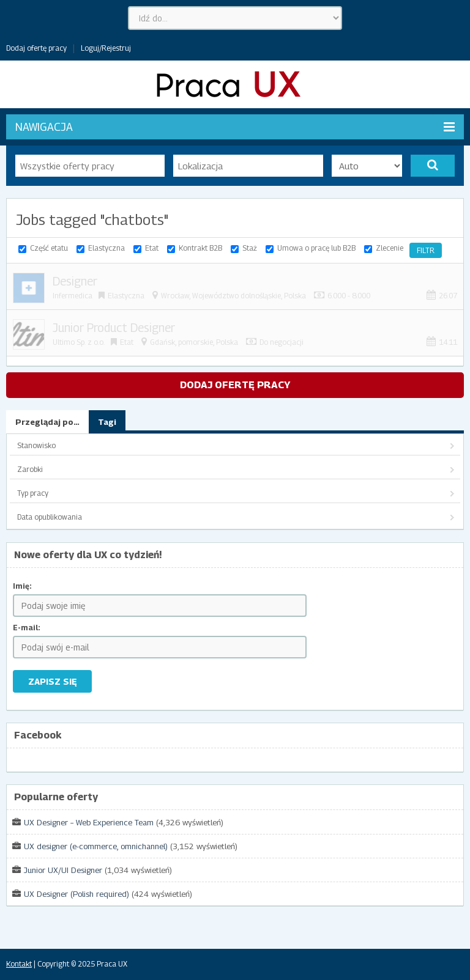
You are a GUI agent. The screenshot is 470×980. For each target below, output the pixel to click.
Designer (75, 281)
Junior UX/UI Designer (63, 870)
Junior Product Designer (114, 328)
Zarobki (30, 469)
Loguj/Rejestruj (106, 48)
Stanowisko (36, 445)
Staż (250, 248)
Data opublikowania (50, 517)
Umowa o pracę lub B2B (316, 248)
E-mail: (27, 628)
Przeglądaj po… (47, 422)
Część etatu (49, 248)
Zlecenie (390, 248)
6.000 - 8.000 (349, 296)
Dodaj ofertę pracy (36, 48)
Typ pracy (33, 493)
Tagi (107, 422)
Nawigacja (235, 127)
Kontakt (19, 964)
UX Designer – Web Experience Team (89, 822)
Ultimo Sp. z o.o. (79, 342)
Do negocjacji (282, 342)
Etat (152, 248)
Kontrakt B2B (200, 248)
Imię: (22, 586)
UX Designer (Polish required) (76, 894)
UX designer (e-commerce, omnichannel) (96, 846)
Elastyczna (106, 248)
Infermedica (73, 296)
